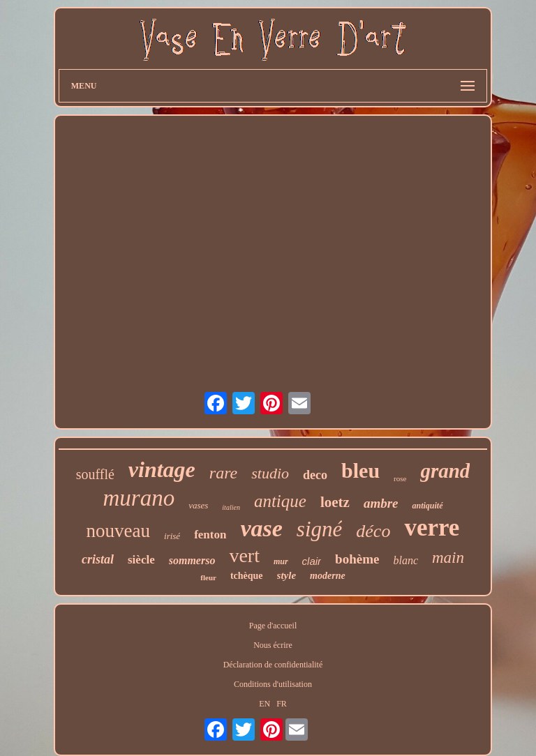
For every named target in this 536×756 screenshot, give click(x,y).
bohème (357, 559)
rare (223, 473)
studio (270, 473)
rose (400, 478)
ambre (381, 503)
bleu (360, 470)
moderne (328, 576)
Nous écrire (273, 645)
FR (282, 704)
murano (139, 498)
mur (281, 561)
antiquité (427, 506)
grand (445, 471)
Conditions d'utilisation (273, 684)
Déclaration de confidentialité (273, 665)
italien (231, 507)
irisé (172, 536)
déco (373, 531)
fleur (208, 577)
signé (319, 529)
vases (198, 505)
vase (261, 528)
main (448, 558)
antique (280, 501)
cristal (98, 559)
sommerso (192, 560)
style (287, 575)
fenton (210, 535)
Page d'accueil (273, 626)
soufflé (95, 474)
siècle (141, 560)
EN (265, 704)
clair (312, 561)
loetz (335, 502)
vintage (162, 469)
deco (315, 475)
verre (432, 528)
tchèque (247, 576)
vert (244, 555)
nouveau (118, 531)
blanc (405, 560)
